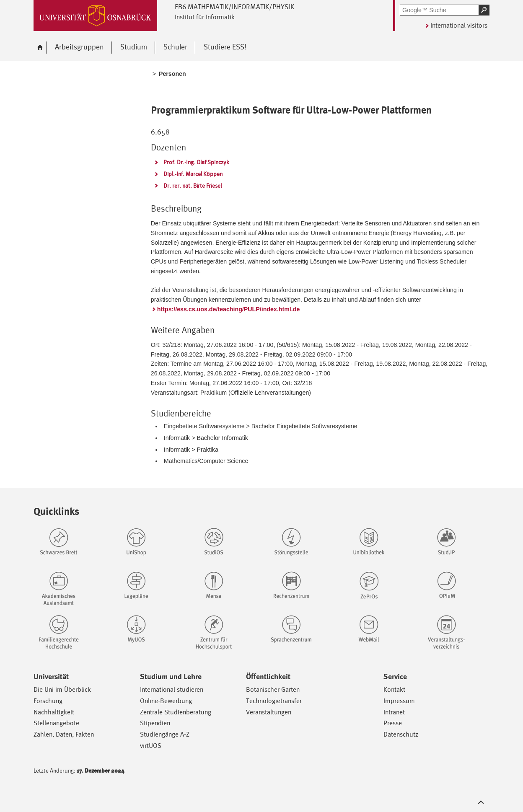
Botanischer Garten (273, 689)
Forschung (48, 701)
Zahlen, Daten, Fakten (64, 734)
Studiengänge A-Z (165, 734)
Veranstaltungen (269, 712)
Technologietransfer (274, 701)
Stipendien (155, 723)
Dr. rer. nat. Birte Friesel (193, 186)
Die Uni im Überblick (62, 689)
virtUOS (151, 746)
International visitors (459, 25)
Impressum (399, 701)
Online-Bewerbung (166, 701)
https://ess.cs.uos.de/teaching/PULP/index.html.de (229, 309)
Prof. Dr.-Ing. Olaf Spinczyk (196, 162)
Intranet (394, 712)
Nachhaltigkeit (54, 712)
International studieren (172, 689)
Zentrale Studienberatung (176, 712)
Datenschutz (401, 734)
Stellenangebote (56, 723)
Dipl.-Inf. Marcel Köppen (193, 174)
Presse (393, 723)
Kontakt (394, 689)
